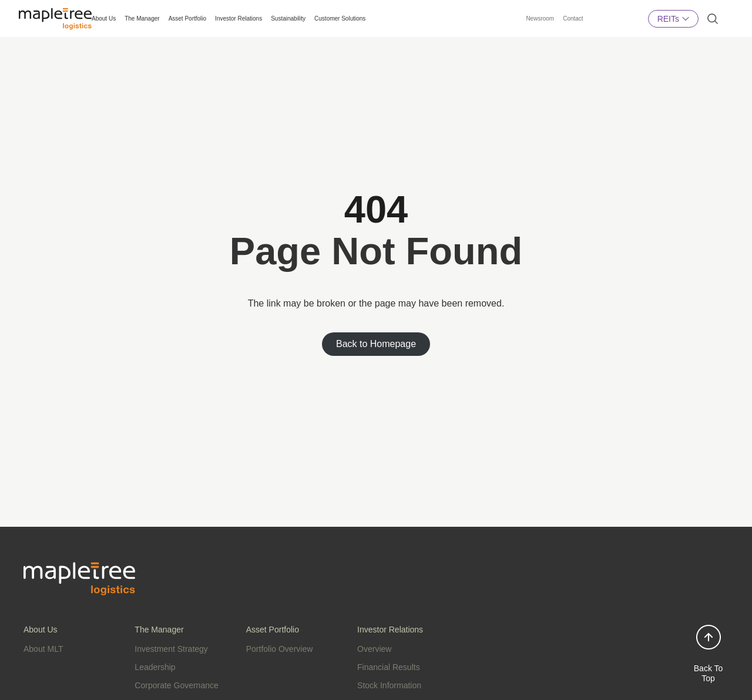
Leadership (155, 667)
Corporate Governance (176, 685)
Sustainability (288, 18)
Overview (374, 649)
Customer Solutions (340, 18)
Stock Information (389, 685)
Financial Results (389, 667)
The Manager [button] (142, 18)
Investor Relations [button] (239, 18)
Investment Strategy (171, 649)
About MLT (43, 649)
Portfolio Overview (280, 649)
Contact (573, 18)
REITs (673, 18)
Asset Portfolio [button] (187, 18)
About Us (104, 18)
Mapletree (616, 28)
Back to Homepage (376, 344)
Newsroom (540, 18)
